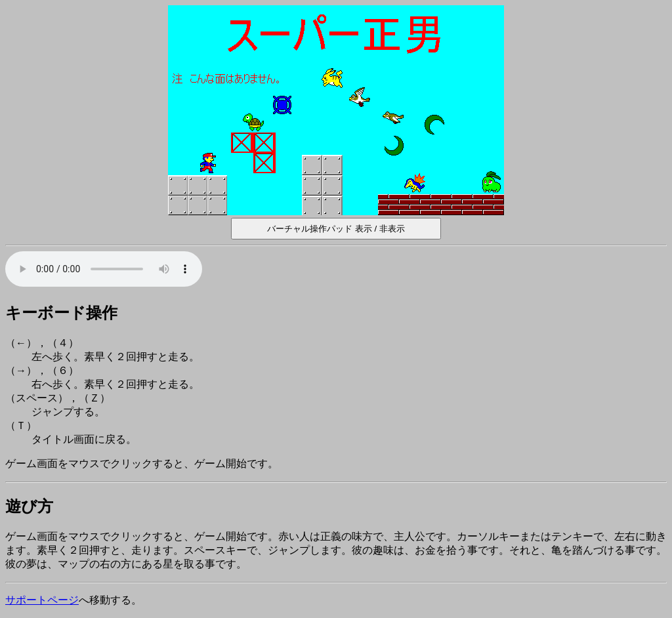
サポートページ (42, 600)
